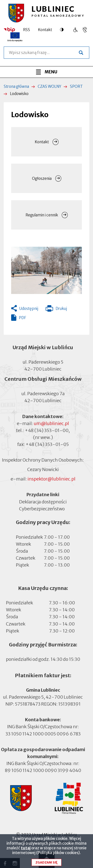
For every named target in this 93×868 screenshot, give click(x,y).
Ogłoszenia (42, 178)
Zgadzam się (46, 862)
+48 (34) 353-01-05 (47, 444)
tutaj (26, 848)
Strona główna (16, 86)
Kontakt (45, 30)
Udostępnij (29, 309)
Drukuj (56, 310)
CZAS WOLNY (49, 86)
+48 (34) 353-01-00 (47, 430)
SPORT (76, 86)
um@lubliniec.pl (51, 423)
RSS (27, 30)
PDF (22, 318)
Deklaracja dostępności (43, 502)
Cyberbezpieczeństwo (42, 508)
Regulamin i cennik (42, 215)
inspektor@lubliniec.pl (51, 479)
